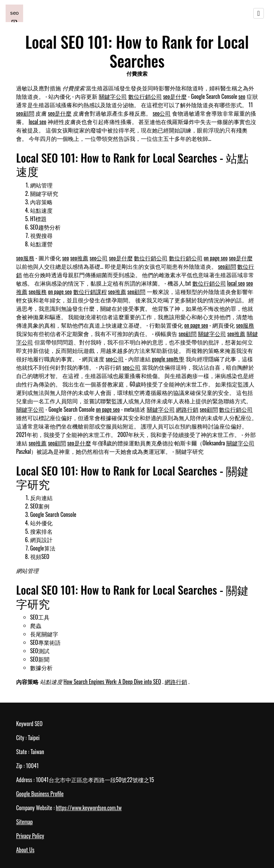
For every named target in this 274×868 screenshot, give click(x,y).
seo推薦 (80, 258)
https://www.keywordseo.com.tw (89, 808)
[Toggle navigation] (259, 13)
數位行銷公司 (145, 96)
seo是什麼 (175, 96)
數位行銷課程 (90, 292)
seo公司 (162, 113)
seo (242, 96)
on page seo (216, 258)
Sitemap (24, 822)
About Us (25, 850)
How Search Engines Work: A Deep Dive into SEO (112, 682)
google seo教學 (168, 359)
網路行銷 (187, 409)
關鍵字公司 (113, 96)
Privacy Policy (30, 836)
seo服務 (25, 258)
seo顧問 (25, 113)
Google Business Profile (40, 794)
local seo (37, 122)
